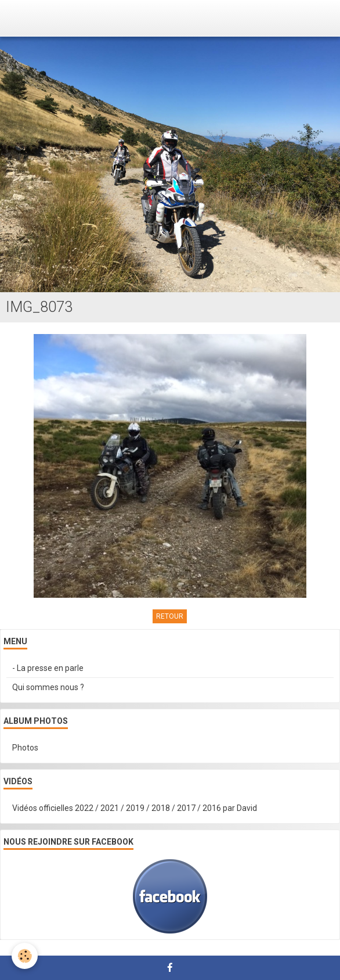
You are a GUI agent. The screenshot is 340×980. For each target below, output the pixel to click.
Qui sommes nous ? (48, 687)
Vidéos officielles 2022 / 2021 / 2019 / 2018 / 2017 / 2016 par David (135, 808)
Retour (170, 616)
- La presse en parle (48, 668)
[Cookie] (25, 956)
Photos (25, 748)
